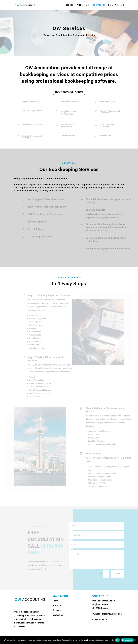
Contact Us (116, 5)
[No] (135, 640)
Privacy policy (128, 640)
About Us (83, 5)
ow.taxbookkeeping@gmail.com (107, 614)
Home (70, 5)
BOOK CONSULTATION (69, 92)
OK (117, 640)
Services (99, 5)
